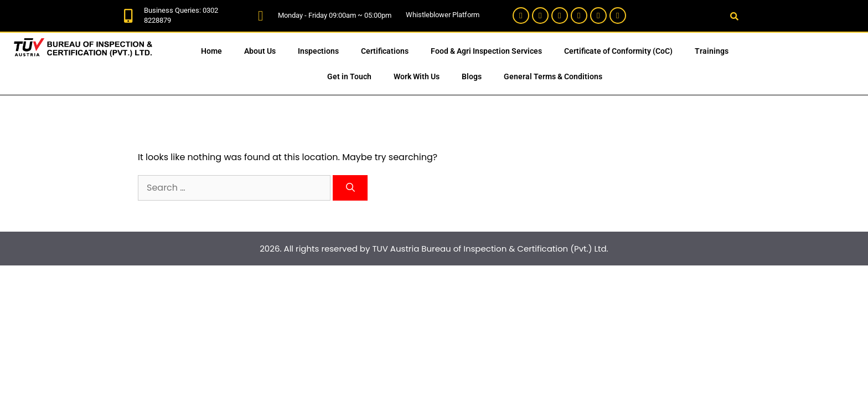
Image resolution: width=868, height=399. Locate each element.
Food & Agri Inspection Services (486, 51)
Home (211, 51)
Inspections (318, 51)
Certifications (385, 51)
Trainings (712, 51)
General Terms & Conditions (553, 76)
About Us (260, 51)
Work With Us (417, 76)
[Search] (350, 188)
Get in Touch (349, 76)
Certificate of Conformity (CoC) (618, 51)
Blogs (472, 76)
